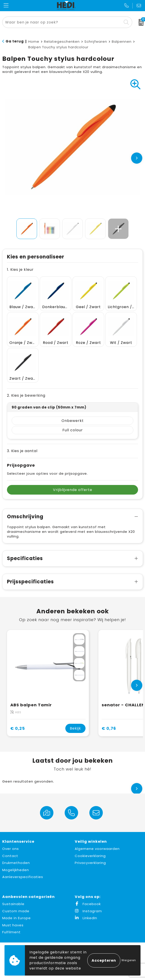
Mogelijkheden (16, 870)
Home (34, 41)
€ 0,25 (18, 728)
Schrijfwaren (96, 41)
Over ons (11, 849)
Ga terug (15, 41)
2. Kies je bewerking (26, 395)
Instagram (88, 911)
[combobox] (62, 22)
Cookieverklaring (90, 856)
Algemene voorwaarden (97, 849)
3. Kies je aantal (22, 451)
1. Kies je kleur (20, 270)
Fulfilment (11, 932)
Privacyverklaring (90, 863)
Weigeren (129, 960)
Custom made (16, 911)
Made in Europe (16, 918)
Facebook (88, 904)
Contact (10, 856)
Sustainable (13, 904)
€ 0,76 (109, 728)
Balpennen (122, 41)
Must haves (13, 925)
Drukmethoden (16, 863)
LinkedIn (86, 918)
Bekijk (75, 728)
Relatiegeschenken (62, 41)
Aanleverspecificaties (23, 877)
